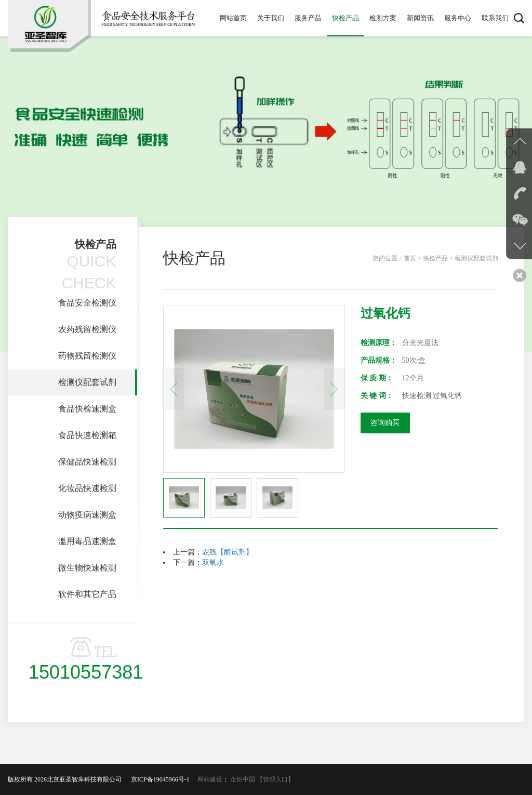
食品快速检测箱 (87, 435)
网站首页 (233, 18)
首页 (410, 258)
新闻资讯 (420, 18)
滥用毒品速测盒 (87, 541)
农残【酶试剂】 (228, 552)
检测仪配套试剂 (87, 382)
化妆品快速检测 (87, 488)
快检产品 (345, 18)
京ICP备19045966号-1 (163, 779)
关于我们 (271, 18)
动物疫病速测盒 (87, 515)
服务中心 (458, 18)
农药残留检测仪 (87, 329)
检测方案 (383, 18)
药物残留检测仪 (87, 356)
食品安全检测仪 (87, 303)
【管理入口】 (275, 779)
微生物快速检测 (87, 568)
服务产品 (308, 18)
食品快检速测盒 (87, 409)
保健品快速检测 (87, 462)
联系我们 (495, 18)
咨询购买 (385, 423)
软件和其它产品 (87, 594)
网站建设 (210, 779)
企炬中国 (243, 779)
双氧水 (213, 562)
